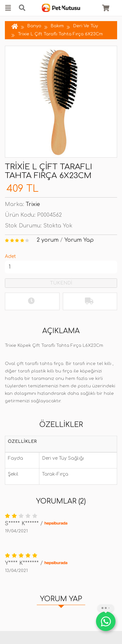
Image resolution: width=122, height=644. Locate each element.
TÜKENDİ (61, 283)
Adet (10, 256)
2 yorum (48, 240)
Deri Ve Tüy (86, 26)
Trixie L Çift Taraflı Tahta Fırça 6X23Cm (60, 34)
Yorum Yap (79, 240)
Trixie (33, 204)
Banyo (34, 26)
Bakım (57, 26)
